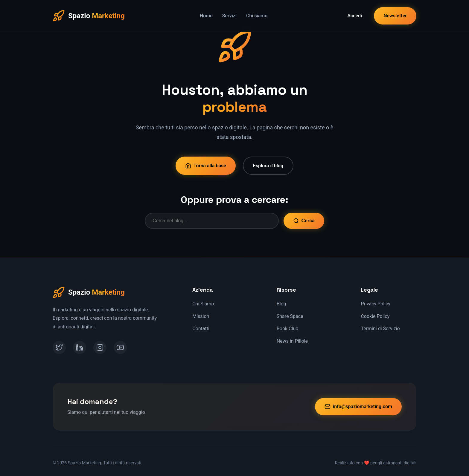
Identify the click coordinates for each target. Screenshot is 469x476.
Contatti (201, 329)
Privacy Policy (376, 304)
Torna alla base (206, 166)
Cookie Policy (375, 316)
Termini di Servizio (380, 329)
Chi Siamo (203, 304)
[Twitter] (59, 348)
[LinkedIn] (80, 348)
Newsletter (395, 16)
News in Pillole (292, 341)
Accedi (355, 16)
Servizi (229, 16)
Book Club (287, 329)
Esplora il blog (268, 166)
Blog (281, 304)
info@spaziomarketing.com (358, 407)
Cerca (304, 221)
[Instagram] (100, 348)
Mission (201, 316)
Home (206, 16)
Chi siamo (257, 16)
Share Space (290, 316)
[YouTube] (120, 348)
